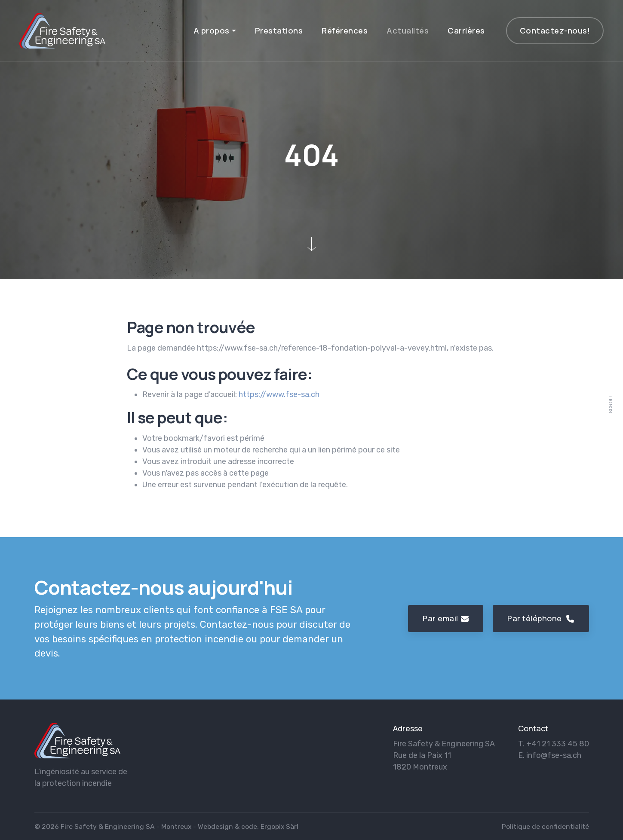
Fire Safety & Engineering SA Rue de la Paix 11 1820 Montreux (444, 755)
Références (345, 31)
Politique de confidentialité (545, 826)
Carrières (466, 31)
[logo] (77, 741)
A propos (212, 31)
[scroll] (611, 420)
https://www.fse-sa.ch (279, 394)
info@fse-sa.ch (554, 755)
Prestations (279, 31)
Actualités (408, 31)
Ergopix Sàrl (279, 826)
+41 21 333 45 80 (558, 744)
